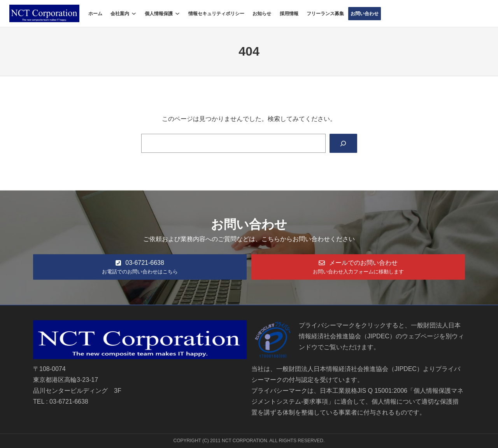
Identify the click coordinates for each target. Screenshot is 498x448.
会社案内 (120, 14)
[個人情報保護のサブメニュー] (177, 14)
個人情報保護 (159, 14)
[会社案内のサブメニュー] (134, 14)
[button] (140, 267)
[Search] (343, 143)
